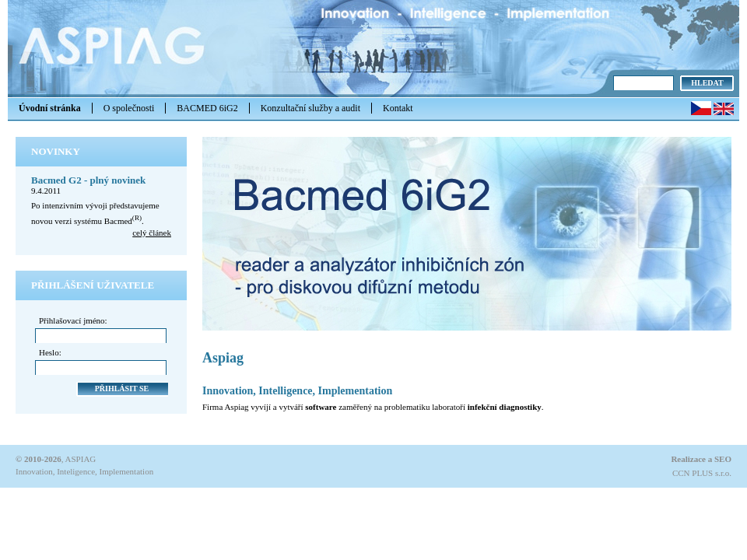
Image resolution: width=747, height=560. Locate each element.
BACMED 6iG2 (207, 108)
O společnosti (129, 108)
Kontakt (398, 108)
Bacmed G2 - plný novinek (88, 180)
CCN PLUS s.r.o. (702, 473)
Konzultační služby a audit (310, 108)
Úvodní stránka (50, 108)
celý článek (152, 233)
